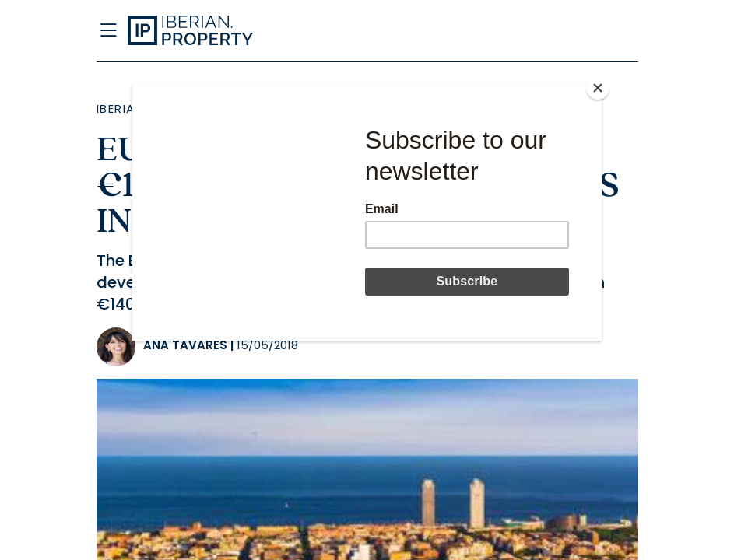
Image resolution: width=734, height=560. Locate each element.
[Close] (598, 88)
